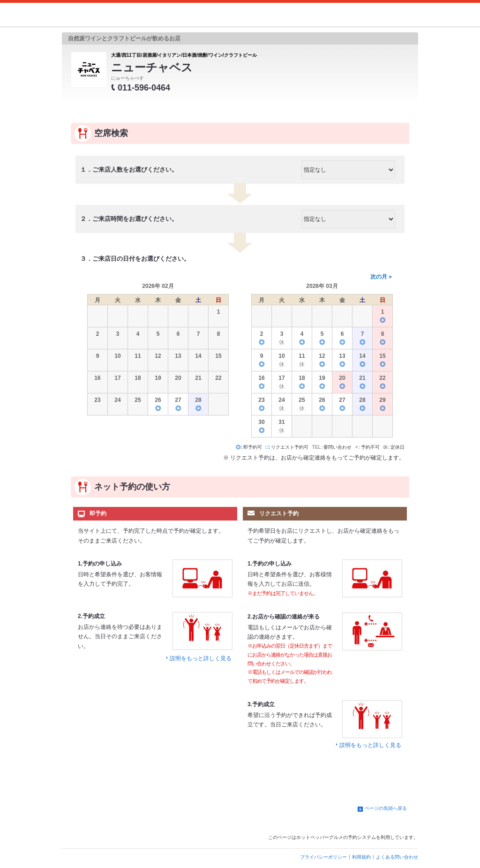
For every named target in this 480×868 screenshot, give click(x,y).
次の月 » (381, 277)
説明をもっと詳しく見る (201, 658)
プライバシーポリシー (323, 857)
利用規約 (361, 857)
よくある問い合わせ (397, 857)
